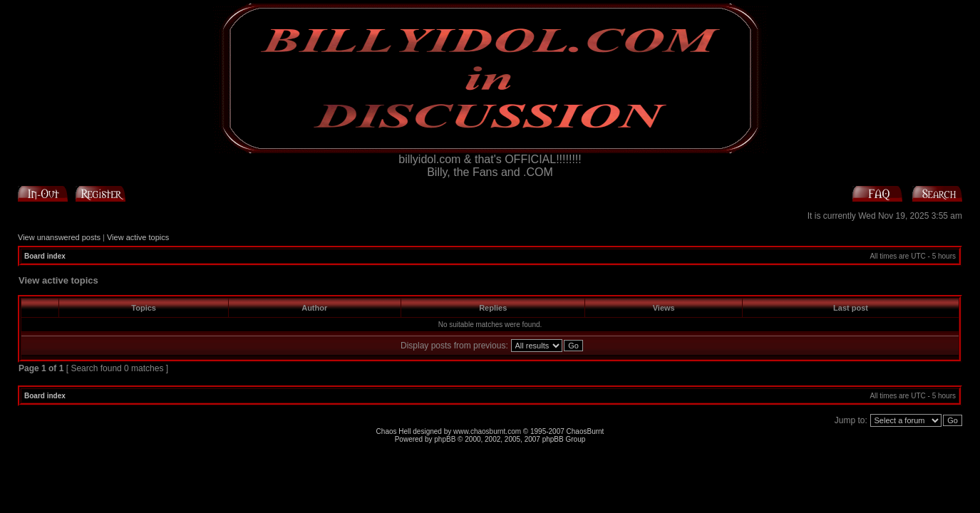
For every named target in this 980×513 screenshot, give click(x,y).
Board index (45, 256)
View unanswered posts (59, 237)
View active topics (138, 237)
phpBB (445, 439)
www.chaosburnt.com (487, 431)
